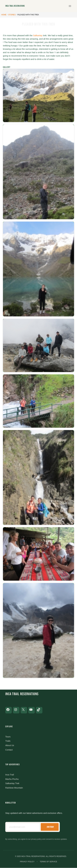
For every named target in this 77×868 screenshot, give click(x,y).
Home (4, 15)
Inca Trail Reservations (15, 6)
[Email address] (23, 827)
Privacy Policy (27, 862)
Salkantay (38, 35)
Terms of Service (48, 862)
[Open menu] (70, 6)
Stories (12, 15)
